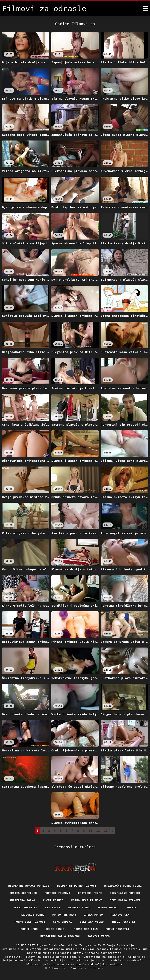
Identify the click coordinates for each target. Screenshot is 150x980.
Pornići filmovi (57, 893)
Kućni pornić (53, 900)
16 (106, 830)
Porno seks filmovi (87, 900)
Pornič (132, 907)
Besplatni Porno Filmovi (77, 886)
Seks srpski (62, 922)
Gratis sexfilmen (23, 893)
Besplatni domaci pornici (29, 886)
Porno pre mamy (64, 915)
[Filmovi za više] (145, 8)
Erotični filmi (90, 893)
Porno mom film (86, 929)
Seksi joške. (56, 929)
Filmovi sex (120, 915)
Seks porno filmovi (125, 900)
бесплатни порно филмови (60, 936)
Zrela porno (93, 915)
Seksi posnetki (25, 907)
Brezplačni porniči (125, 893)
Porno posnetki (117, 929)
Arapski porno (79, 907)
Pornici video (99, 936)
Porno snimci (108, 907)
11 (98, 830)
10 (91, 830)
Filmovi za (58, 968)
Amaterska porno (22, 900)
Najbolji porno (33, 915)
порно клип (29, 929)
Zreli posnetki (124, 922)
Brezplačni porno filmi (123, 886)
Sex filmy (53, 907)
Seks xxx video (92, 922)
